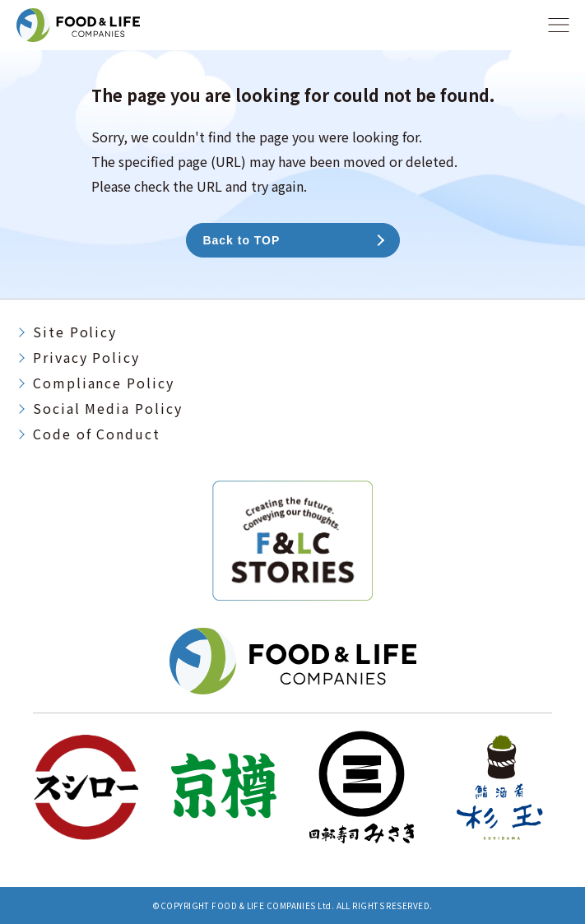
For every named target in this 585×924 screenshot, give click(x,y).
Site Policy (75, 332)
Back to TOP (242, 240)
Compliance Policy (104, 383)
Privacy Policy (86, 357)
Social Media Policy (107, 408)
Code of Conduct (97, 434)
